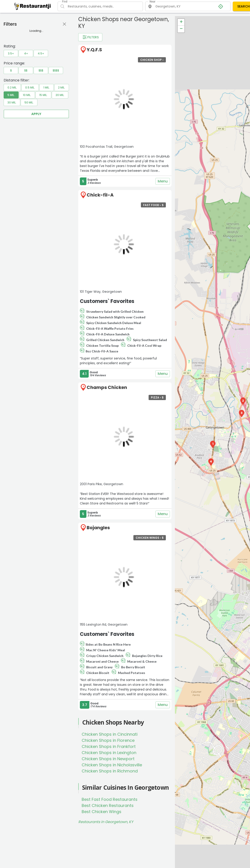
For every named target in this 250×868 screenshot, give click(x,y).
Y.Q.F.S (94, 50)
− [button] (181, 29)
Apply (36, 114)
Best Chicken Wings (102, 812)
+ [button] (181, 22)
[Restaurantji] (33, 6)
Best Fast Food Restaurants (110, 799)
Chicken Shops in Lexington (109, 753)
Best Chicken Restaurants (108, 805)
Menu (163, 181)
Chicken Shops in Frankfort (109, 746)
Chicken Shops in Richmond (110, 771)
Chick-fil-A (100, 195)
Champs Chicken (107, 387)
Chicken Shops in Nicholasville (112, 765)
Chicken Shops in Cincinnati (110, 734)
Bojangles (98, 528)
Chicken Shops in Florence (108, 740)
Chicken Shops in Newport (108, 759)
